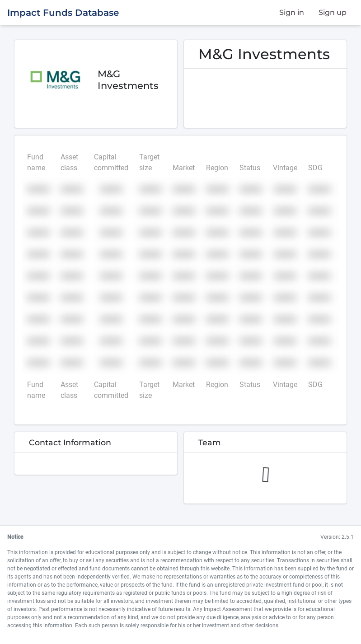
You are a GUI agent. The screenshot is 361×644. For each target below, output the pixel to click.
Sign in (292, 12)
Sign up (333, 12)
